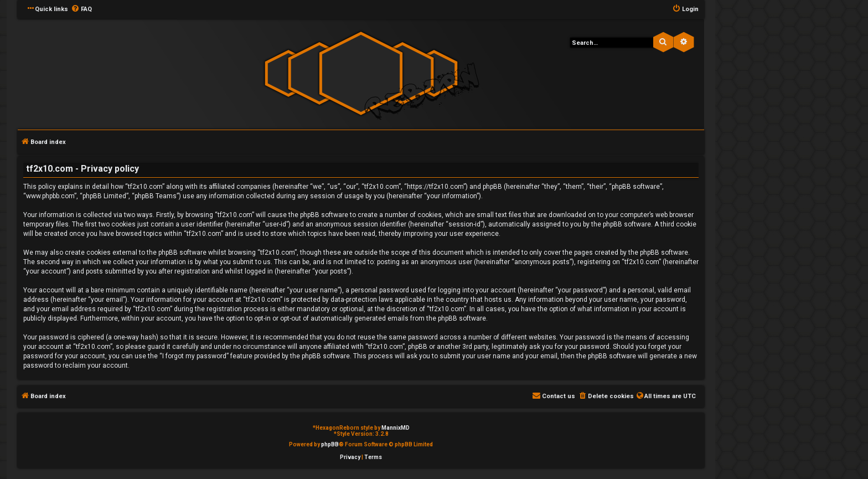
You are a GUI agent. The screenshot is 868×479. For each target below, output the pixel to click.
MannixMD (396, 428)
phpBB (330, 444)
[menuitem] (81, 9)
